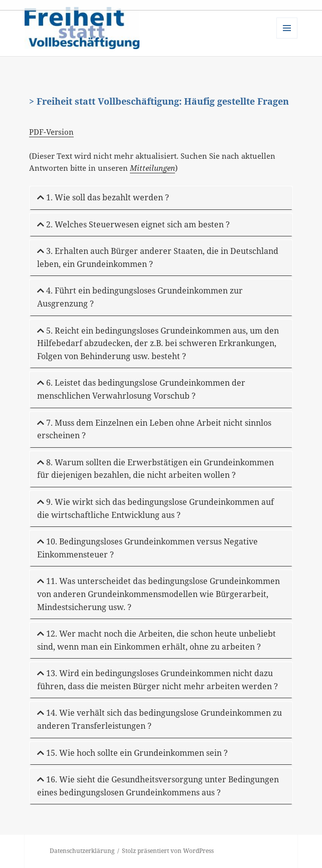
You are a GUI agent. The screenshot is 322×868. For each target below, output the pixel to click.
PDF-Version (51, 132)
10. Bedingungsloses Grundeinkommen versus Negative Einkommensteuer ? (147, 548)
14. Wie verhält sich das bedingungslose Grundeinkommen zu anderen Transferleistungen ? (159, 719)
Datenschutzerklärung (82, 851)
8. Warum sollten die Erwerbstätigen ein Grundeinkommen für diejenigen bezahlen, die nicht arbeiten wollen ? (155, 469)
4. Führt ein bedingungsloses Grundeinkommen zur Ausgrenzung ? (140, 297)
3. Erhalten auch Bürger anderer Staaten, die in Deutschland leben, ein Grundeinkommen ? (158, 257)
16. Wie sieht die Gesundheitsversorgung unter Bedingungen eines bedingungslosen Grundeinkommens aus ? (158, 786)
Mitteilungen (152, 168)
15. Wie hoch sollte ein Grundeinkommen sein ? (132, 753)
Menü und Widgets (287, 38)
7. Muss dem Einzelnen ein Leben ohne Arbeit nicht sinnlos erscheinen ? (154, 429)
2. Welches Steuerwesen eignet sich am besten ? (133, 224)
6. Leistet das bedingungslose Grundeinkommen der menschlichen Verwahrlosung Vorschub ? (141, 389)
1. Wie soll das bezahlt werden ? (103, 197)
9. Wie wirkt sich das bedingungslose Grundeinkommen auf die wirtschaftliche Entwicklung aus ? (155, 508)
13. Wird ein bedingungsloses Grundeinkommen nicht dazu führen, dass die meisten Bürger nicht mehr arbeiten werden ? (157, 680)
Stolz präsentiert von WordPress (168, 851)
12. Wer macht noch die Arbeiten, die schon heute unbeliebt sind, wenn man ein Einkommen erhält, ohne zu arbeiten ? (156, 640)
